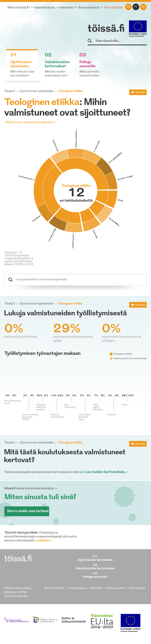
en (128, 7)
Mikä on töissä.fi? (19, 8)
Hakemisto (67, 8)
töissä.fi (106, 29)
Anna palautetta (89, 8)
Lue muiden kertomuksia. (105, 472)
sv (143, 7)
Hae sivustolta (92, 41)
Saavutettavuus (45, 8)
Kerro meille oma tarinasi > (28, 513)
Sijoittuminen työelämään (36, 91)
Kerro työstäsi (113, 8)
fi (136, 7)
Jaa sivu (140, 92)
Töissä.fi (10, 91)
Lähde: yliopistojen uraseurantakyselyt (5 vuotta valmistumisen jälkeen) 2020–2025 (19, 260)
